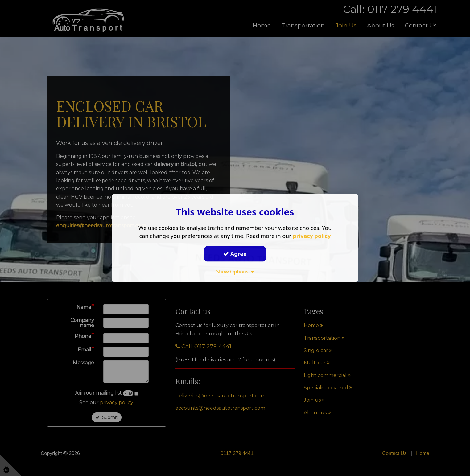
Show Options (235, 272)
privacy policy (312, 236)
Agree (235, 254)
